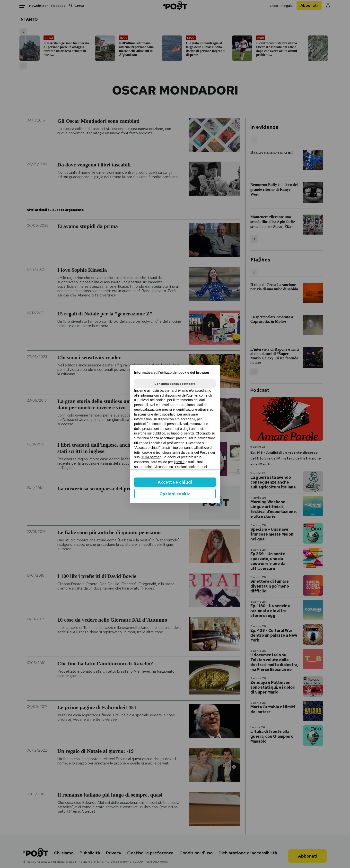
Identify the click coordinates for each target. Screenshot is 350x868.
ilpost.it (179, 462)
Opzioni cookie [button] (175, 494)
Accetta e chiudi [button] (175, 482)
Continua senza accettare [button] (175, 384)
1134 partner (151, 457)
